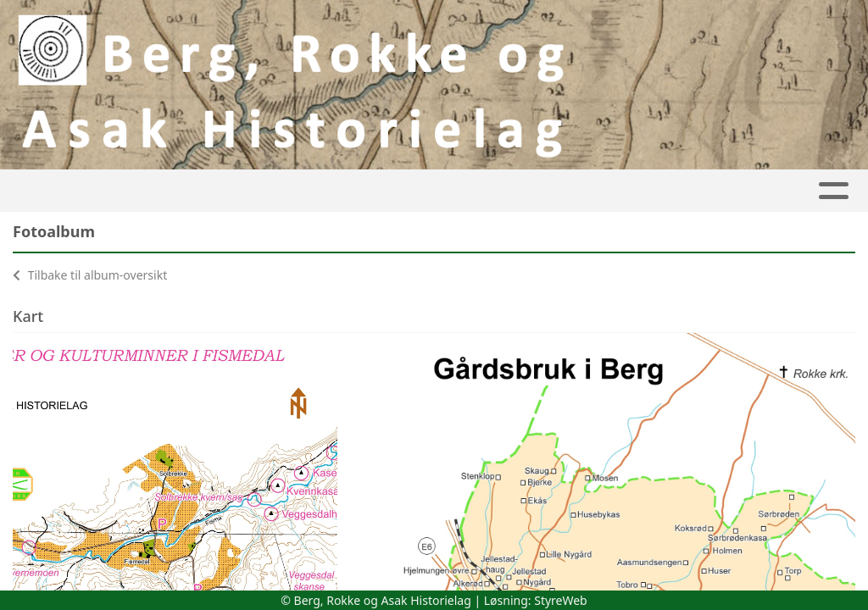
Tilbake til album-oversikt (90, 275)
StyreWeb (561, 600)
